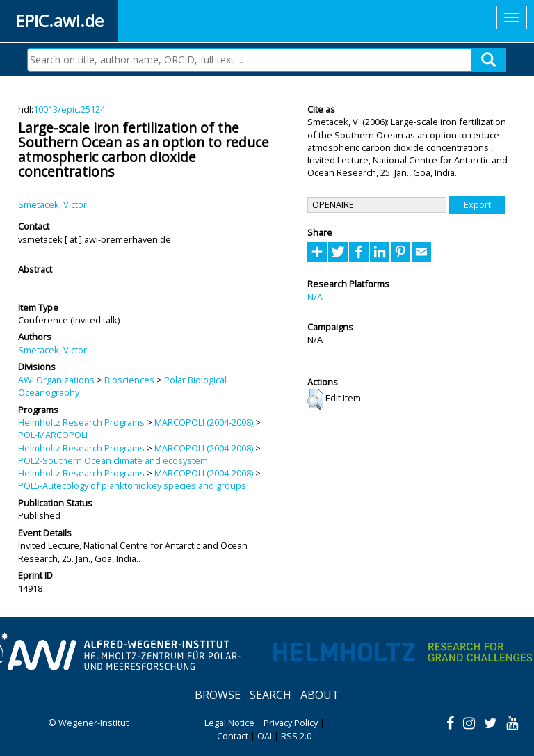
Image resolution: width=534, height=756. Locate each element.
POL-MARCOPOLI (53, 435)
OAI (265, 736)
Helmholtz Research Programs (81, 422)
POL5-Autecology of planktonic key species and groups (132, 485)
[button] (315, 399)
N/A (315, 297)
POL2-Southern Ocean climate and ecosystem (113, 460)
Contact (233, 736)
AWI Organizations (56, 380)
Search (270, 695)
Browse (218, 695)
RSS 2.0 (296, 736)
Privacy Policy (291, 723)
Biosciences (129, 380)
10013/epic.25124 (69, 109)
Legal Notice (229, 723)
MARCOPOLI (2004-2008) (204, 422)
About (320, 695)
